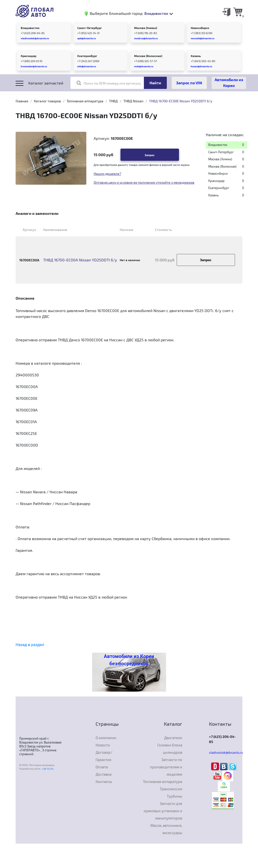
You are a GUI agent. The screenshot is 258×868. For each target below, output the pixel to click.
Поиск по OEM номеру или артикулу (109, 83)
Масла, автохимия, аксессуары (166, 829)
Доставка (104, 774)
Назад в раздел (30, 645)
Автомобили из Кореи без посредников (129, 660)
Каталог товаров (47, 101)
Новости (103, 745)
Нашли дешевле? (107, 174)
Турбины (174, 796)
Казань (196, 56)
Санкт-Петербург (90, 28)
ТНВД (113, 101)
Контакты (104, 782)
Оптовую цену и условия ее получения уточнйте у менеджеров (144, 182)
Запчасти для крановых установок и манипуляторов (163, 811)
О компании (106, 738)
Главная (22, 101)
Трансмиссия (171, 789)
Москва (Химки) (146, 28)
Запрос (150, 155)
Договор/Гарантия (104, 756)
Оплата (102, 767)
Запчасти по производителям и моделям (166, 767)
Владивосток (30, 28)
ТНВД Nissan (133, 101)
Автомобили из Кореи (229, 82)
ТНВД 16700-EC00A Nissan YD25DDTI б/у (80, 260)
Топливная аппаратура (85, 101)
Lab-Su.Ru (48, 769)
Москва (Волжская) (148, 56)
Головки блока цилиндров (170, 749)
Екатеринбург (87, 56)
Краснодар (29, 56)
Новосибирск (200, 28)
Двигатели (173, 738)
